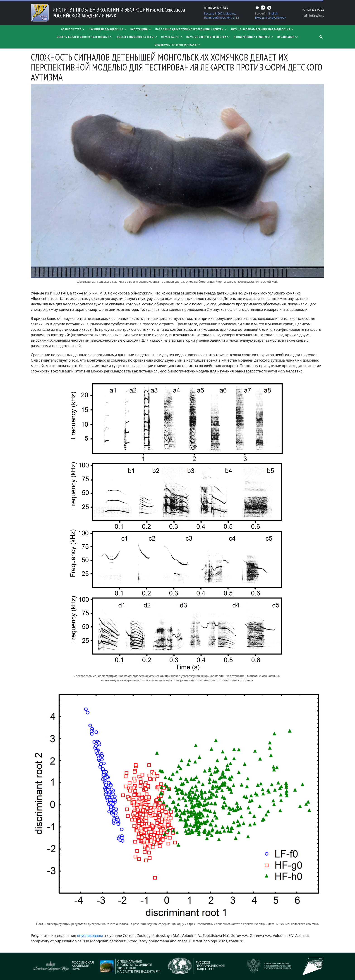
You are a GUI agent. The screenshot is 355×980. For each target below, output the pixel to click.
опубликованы (90, 936)
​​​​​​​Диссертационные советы (137, 37)
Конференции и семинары (254, 37)
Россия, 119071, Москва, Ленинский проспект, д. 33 (221, 16)
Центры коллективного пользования (85, 37)
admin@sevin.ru (314, 16)
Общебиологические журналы (178, 45)
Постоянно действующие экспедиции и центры (191, 29)
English (273, 13)
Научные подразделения (108, 29)
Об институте (73, 29)
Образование (172, 37)
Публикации (288, 37)
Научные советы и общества (208, 37)
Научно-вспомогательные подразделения (263, 29)
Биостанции (141, 29)
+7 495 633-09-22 (313, 10)
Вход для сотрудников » (271, 18)
